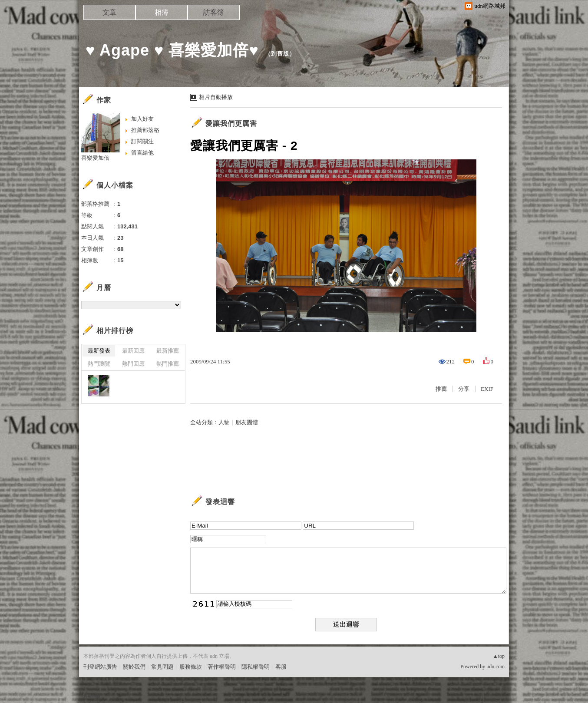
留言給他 (142, 153)
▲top (499, 656)
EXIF (487, 389)
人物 (224, 422)
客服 (281, 667)
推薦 (441, 389)
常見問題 (162, 667)
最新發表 (99, 351)
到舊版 (280, 54)
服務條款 (191, 667)
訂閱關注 (142, 141)
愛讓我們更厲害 (231, 124)
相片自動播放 (216, 97)
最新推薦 (168, 351)
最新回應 (133, 351)
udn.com (496, 667)
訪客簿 (214, 12)
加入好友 (142, 119)
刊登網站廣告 (100, 667)
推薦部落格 (145, 130)
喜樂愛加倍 (95, 158)
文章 (109, 12)
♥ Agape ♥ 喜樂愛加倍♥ (172, 50)
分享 (464, 389)
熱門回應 (133, 364)
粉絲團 (92, 696)
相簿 (162, 12)
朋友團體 (247, 422)
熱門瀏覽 (99, 364)
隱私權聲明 (256, 667)
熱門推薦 (168, 364)
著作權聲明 (222, 667)
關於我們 (134, 667)
